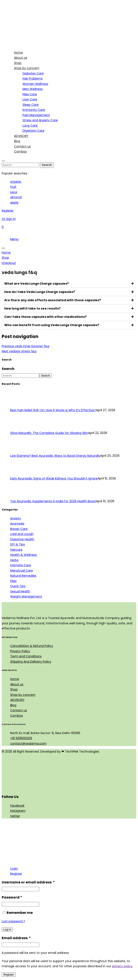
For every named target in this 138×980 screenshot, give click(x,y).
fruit (13, 187)
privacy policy (122, 966)
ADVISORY (17, 700)
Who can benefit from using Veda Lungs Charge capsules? (52, 325)
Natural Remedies (23, 576)
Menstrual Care (22, 571)
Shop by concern (23, 695)
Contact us (19, 710)
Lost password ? (13, 921)
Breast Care (19, 529)
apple (14, 203)
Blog (13, 705)
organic (16, 182)
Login (14, 869)
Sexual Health (20, 591)
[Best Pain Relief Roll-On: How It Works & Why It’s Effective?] (18, 405)
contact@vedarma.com (28, 743)
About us (17, 684)
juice (14, 192)
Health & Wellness (23, 555)
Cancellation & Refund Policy (32, 646)
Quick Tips (18, 586)
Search (8, 369)
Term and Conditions (26, 656)
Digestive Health (22, 539)
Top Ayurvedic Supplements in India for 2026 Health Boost (53, 501)
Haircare (16, 550)
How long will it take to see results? (32, 308)
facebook (17, 806)
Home (15, 679)
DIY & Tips (18, 544)
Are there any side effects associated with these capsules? (53, 300)
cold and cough (22, 534)
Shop (14, 689)
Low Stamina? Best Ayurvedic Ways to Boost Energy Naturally (55, 456)
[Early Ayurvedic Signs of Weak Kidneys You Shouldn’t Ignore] (18, 473)
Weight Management (26, 596)
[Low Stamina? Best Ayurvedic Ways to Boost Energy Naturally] (18, 451)
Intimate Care (21, 565)
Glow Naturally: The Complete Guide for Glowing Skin (49, 433)
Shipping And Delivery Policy (31, 662)
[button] (69, 284)
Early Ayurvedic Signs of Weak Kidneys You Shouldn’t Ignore (54, 478)
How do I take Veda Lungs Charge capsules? (40, 292)
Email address (16, 938)
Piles (13, 581)
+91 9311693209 (21, 738)
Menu (14, 239)
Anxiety (16, 518)
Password (12, 897)
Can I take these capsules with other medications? (45, 317)
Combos (17, 716)
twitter (15, 816)
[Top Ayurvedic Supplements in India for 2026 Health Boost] (18, 496)
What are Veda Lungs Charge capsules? (37, 284)
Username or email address (28, 882)
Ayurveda (17, 524)
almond (16, 197)
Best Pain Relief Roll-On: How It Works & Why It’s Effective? (53, 410)
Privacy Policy (20, 651)
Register (16, 874)
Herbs (14, 560)
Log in (7, 929)
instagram (18, 811)
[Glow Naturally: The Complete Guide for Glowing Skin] (18, 428)
